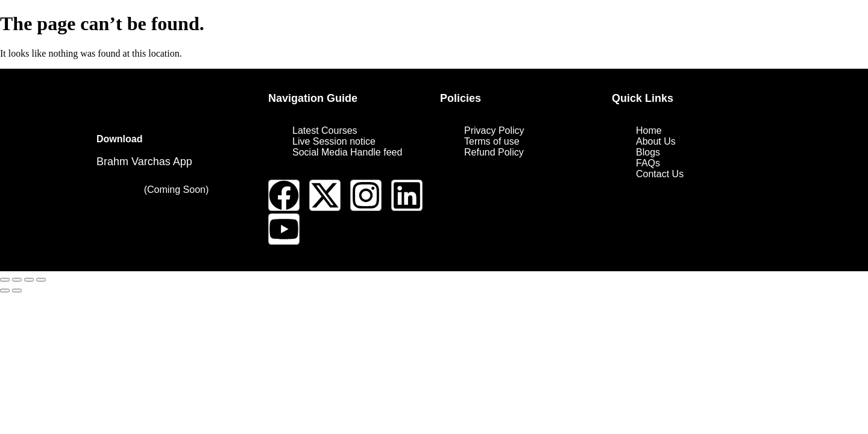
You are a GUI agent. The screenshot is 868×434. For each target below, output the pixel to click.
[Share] (29, 280)
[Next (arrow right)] (17, 291)
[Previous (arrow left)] (5, 291)
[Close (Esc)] (41, 280)
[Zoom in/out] (5, 280)
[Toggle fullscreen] (17, 280)
